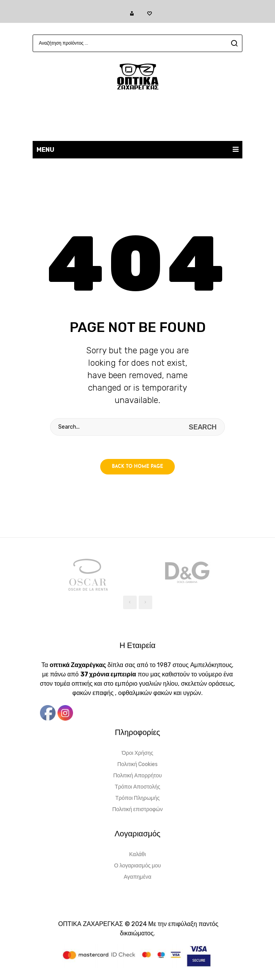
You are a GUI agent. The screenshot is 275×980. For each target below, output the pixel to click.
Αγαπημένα (137, 877)
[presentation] (130, 602)
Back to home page (137, 467)
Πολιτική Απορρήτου (137, 776)
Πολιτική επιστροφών (137, 809)
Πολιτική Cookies (137, 764)
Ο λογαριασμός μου (137, 866)
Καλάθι (137, 854)
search (233, 43)
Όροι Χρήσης (138, 753)
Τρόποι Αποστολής (137, 787)
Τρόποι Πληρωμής (137, 798)
